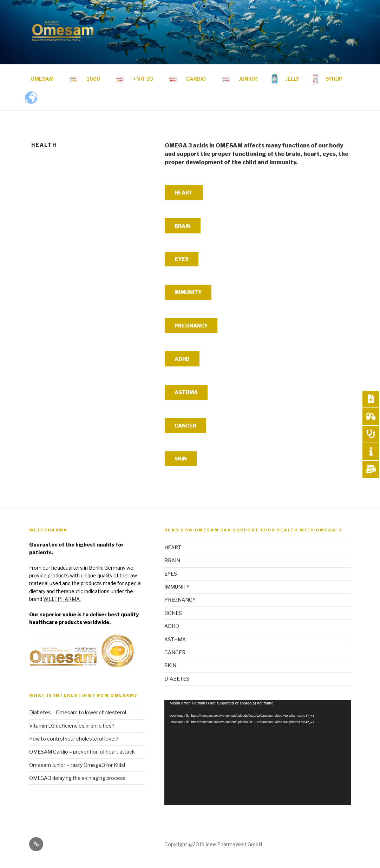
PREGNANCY (191, 326)
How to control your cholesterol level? (74, 739)
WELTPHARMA (61, 599)
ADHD (182, 359)
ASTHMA (186, 392)
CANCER (185, 426)
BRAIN (183, 226)
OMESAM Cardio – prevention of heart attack (82, 752)
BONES (173, 613)
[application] (258, 753)
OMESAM (42, 79)
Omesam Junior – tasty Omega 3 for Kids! (77, 765)
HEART (184, 193)
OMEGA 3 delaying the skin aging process (77, 778)
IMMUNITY (188, 292)
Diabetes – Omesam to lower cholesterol (78, 712)
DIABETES (177, 679)
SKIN (181, 459)
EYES (182, 259)
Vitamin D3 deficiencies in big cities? (72, 726)
